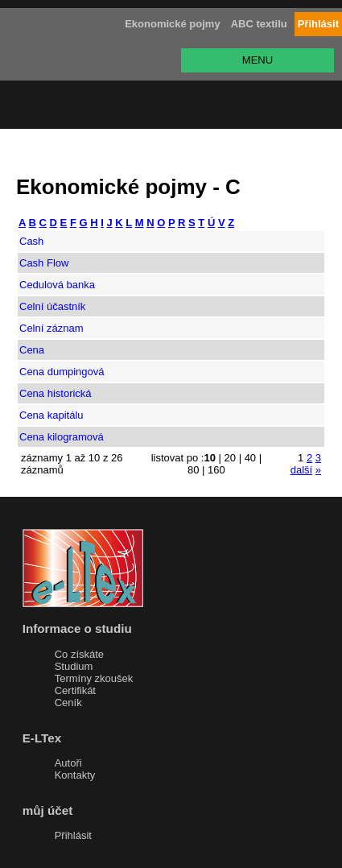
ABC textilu (259, 24)
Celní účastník (52, 306)
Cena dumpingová (62, 372)
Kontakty (75, 775)
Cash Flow (44, 263)
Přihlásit (73, 835)
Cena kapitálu (52, 415)
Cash (31, 241)
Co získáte (79, 654)
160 (216, 470)
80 (193, 470)
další (301, 470)
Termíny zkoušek (94, 678)
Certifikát (75, 690)
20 (230, 458)
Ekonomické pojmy (172, 24)
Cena (32, 350)
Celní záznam (51, 328)
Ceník (68, 703)
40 (250, 458)
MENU (258, 60)
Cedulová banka (57, 285)
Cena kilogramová (62, 437)
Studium (74, 666)
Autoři (68, 763)
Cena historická (56, 393)
